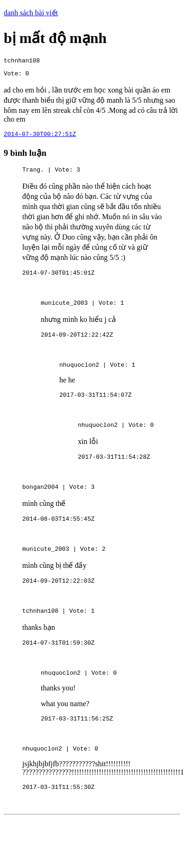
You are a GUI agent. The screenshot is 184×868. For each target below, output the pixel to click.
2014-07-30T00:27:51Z (40, 138)
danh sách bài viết (31, 13)
